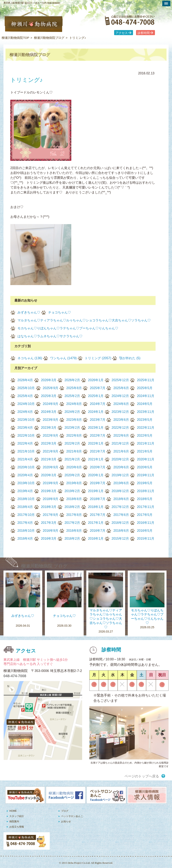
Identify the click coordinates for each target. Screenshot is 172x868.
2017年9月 (51, 515)
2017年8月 (74, 515)
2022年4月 (25, 443)
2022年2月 (72, 443)
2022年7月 (98, 436)
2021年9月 (51, 451)
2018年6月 (121, 499)
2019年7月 (98, 483)
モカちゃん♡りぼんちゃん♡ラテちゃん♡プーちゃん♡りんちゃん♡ (68, 328)
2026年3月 (49, 380)
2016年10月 (26, 531)
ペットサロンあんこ (72, 816)
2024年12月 (120, 396)
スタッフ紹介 (17, 816)
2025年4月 (25, 396)
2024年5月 (145, 404)
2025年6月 (121, 388)
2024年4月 (25, 412)
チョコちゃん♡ (59, 312)
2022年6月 (121, 436)
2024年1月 (96, 412)
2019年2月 (72, 491)
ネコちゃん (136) (30, 358)
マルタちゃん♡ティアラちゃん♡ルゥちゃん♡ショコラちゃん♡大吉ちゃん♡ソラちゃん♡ (84, 320)
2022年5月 (145, 436)
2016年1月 (96, 539)
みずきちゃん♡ (29, 312)
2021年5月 (145, 451)
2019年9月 (51, 483)
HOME (13, 811)
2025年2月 (72, 396)
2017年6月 (121, 515)
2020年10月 (26, 467)
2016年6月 (121, 531)
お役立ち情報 (17, 827)
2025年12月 (120, 380)
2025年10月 (26, 388)
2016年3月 (49, 539)
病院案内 (14, 821)
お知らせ (66, 821)
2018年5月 (145, 499)
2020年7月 (98, 467)
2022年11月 (145, 428)
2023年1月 (96, 428)
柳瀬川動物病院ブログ (49, 38)
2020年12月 (120, 459)
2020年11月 (145, 459)
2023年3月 (49, 428)
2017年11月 (145, 507)
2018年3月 (49, 507)
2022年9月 (51, 436)
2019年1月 (96, 491)
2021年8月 (74, 451)
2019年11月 (145, 475)
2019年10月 (26, 483)
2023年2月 (72, 428)
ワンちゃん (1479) (63, 358)
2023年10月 (26, 420)
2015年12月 (120, 539)
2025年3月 (49, 396)
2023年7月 (98, 420)
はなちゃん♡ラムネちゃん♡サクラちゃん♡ (50, 336)
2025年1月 (96, 396)
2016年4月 (25, 539)
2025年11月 (145, 380)
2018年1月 (96, 507)
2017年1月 (96, 523)
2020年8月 (74, 467)
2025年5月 (145, 388)
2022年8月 (74, 436)
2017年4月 (25, 523)
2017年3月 (49, 523)
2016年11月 (145, 523)
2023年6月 (121, 420)
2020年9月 (51, 467)
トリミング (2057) (98, 358)
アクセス (122, 33)
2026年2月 (72, 380)
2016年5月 (145, 531)
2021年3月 (49, 459)
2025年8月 (74, 388)
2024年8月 (74, 404)
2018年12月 (120, 491)
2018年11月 (145, 491)
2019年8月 (74, 483)
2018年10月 (26, 499)
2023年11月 (145, 412)
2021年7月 (98, 451)
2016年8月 (74, 531)
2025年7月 (98, 388)
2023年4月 (25, 428)
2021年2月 (72, 459)
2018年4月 (25, 507)
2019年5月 (145, 483)
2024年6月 (121, 404)
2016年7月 (98, 531)
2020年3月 (49, 475)
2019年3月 (49, 491)
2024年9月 (51, 404)
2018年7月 (98, 499)
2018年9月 (51, 499)
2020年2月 (72, 475)
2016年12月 (120, 523)
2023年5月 (145, 420)
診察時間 (144, 33)
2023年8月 (74, 420)
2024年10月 (26, 404)
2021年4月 (25, 459)
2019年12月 (120, 475)
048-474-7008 (15, 676)
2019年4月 (25, 491)
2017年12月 (120, 507)
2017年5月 (145, 515)
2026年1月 (96, 380)
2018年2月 (72, 507)
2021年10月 (26, 451)
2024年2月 (72, 412)
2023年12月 (120, 412)
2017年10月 (26, 515)
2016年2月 (72, 539)
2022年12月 (120, 428)
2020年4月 (25, 475)
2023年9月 (51, 420)
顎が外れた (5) (130, 358)
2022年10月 (26, 436)
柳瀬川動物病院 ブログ (44, 566)
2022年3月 (49, 443)
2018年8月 (74, 499)
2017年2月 (72, 523)
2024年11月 (145, 396)
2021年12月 (120, 443)
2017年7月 (98, 515)
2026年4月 (25, 380)
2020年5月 (145, 467)
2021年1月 (96, 459)
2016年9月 (51, 531)
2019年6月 (121, 483)
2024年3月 (49, 412)
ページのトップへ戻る (142, 776)
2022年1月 (96, 443)
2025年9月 (51, 388)
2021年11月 (145, 443)
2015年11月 (145, 539)
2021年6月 (121, 451)
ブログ (65, 811)
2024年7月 (98, 404)
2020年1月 (96, 475)
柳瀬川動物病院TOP (15, 38)
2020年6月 (121, 467)
